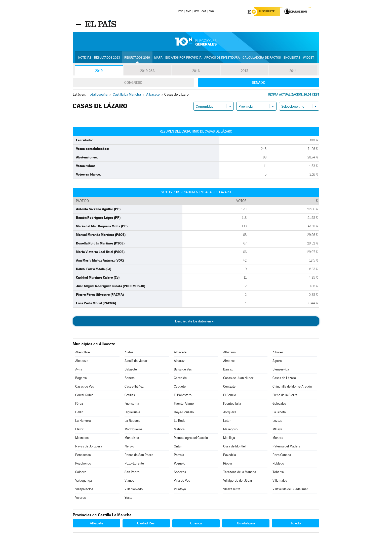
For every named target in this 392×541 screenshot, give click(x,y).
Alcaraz (179, 362)
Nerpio (129, 447)
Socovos (180, 473)
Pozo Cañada (282, 456)
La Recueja (132, 421)
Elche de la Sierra (285, 396)
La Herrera (83, 421)
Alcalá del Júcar (136, 362)
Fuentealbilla (232, 404)
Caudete (180, 387)
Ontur (178, 447)
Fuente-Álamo (184, 404)
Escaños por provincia (183, 58)
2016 (196, 71)
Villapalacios (84, 490)
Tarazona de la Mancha (240, 473)
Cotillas (130, 396)
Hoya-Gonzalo (184, 413)
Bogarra (81, 379)
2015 (245, 71)
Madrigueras (133, 430)
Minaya (278, 430)
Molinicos (82, 439)
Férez (79, 404)
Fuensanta (132, 404)
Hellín (79, 413)
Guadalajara (246, 524)
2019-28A (148, 71)
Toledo (296, 524)
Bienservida (281, 370)
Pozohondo (83, 464)
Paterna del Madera (286, 447)
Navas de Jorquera (89, 447)
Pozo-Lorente (134, 464)
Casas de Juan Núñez (238, 379)
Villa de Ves (182, 481)
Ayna (79, 370)
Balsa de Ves (183, 370)
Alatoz (129, 353)
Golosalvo (279, 404)
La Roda (180, 421)
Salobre (81, 473)
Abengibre (83, 353)
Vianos (129, 481)
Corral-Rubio (84, 396)
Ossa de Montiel (234, 447)
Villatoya (180, 490)
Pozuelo (180, 464)
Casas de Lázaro (284, 379)
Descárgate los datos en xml (196, 322)
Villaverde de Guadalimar (290, 490)
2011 (293, 71)
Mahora (179, 430)
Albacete (180, 353)
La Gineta (279, 413)
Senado (259, 83)
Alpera (277, 362)
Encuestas (292, 58)
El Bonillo (230, 396)
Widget (308, 58)
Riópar (228, 464)
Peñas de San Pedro (139, 456)
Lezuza (278, 421)
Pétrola (179, 456)
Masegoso (230, 430)
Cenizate (229, 387)
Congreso (133, 83)
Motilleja (229, 439)
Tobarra (278, 473)
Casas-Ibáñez (134, 387)
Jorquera (230, 413)
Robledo (278, 464)
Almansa (229, 362)
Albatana (229, 353)
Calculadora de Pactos (262, 58)
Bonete (130, 379)
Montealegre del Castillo (191, 439)
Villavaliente (232, 490)
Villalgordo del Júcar (238, 481)
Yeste (128, 498)
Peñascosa (83, 456)
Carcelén (180, 379)
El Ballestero (183, 396)
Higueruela (132, 413)
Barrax (228, 370)
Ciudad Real (146, 524)
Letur (227, 421)
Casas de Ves (85, 387)
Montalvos (132, 439)
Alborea (278, 353)
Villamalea (280, 481)
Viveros (81, 498)
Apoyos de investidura (222, 58)
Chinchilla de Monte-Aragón (292, 387)
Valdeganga (84, 481)
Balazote (131, 370)
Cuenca (196, 524)
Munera (278, 439)
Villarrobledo (134, 490)
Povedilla (230, 456)
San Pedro (132, 473)
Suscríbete (268, 12)
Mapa (158, 58)
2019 (99, 71)
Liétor (79, 430)
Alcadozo (82, 362)
